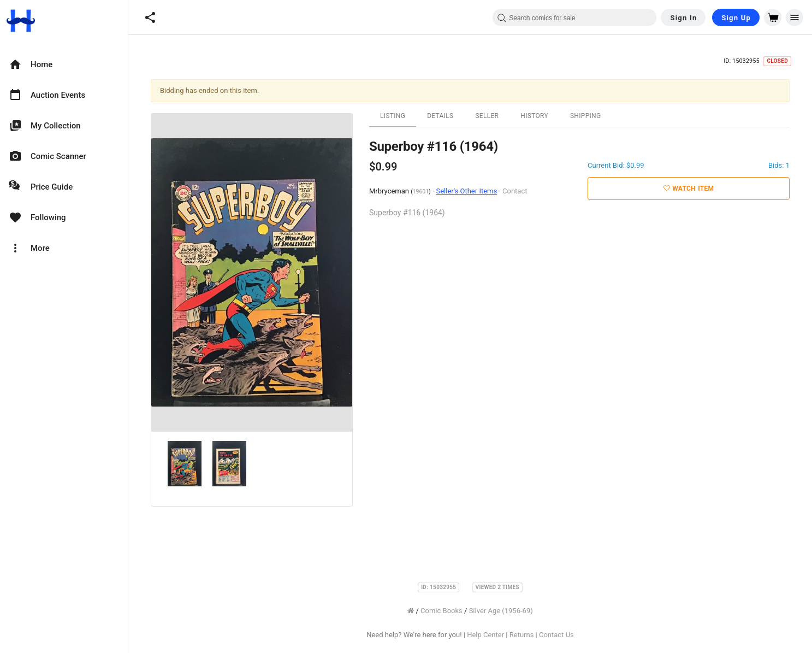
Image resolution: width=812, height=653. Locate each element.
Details (440, 116)
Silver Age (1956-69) (501, 611)
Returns (522, 635)
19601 (421, 192)
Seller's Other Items (466, 191)
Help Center (485, 635)
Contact (515, 191)
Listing (393, 116)
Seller (487, 116)
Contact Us (556, 635)
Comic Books (441, 611)
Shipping (586, 116)
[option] (64, 64)
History (534, 116)
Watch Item (689, 189)
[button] (150, 17)
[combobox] (574, 17)
